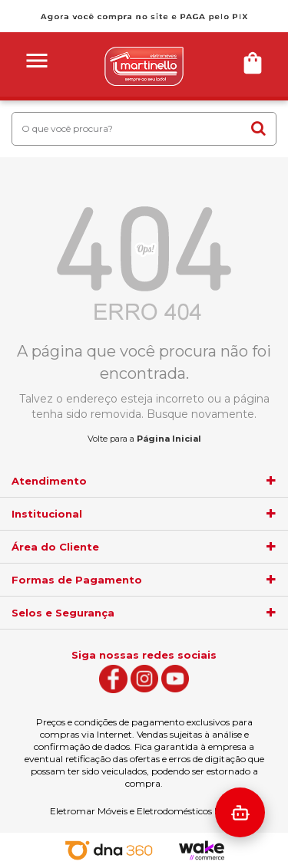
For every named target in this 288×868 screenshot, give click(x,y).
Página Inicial (169, 439)
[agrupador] (271, 481)
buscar (258, 128)
